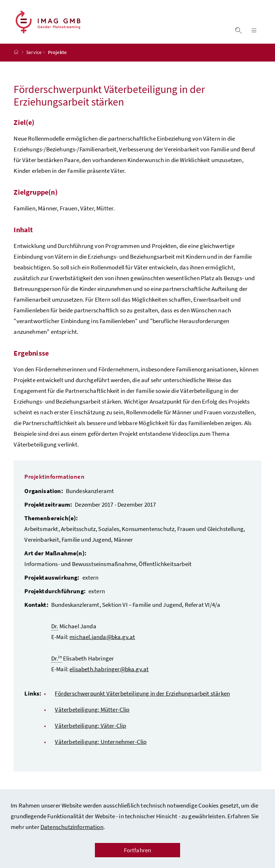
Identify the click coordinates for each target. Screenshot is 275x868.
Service (34, 58)
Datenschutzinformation (72, 827)
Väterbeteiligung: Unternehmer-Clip (101, 747)
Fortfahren (138, 850)
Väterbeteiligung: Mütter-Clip (92, 715)
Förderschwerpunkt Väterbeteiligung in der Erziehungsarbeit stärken (142, 699)
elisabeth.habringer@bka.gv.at (109, 675)
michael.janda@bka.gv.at (102, 643)
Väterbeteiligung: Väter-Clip (90, 731)
